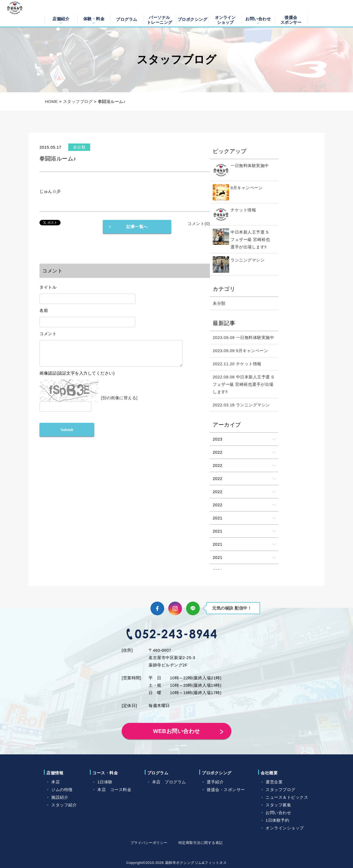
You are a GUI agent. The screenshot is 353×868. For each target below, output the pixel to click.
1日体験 (105, 782)
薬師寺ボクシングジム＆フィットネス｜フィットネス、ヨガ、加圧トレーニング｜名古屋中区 (21, 13)
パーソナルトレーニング (160, 19)
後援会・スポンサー (226, 790)
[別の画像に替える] (119, 402)
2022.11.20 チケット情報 (237, 364)
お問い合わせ (258, 19)
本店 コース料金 (114, 790)
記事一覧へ (137, 227)
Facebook (157, 608)
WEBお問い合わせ (176, 731)
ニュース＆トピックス (287, 797)
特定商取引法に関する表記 (201, 843)
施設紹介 (60, 797)
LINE (193, 608)
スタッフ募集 (278, 805)
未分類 (219, 303)
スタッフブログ (78, 101)
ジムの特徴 (62, 790)
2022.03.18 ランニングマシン (241, 405)
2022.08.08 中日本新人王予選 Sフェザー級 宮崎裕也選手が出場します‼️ (243, 384)
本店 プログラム (169, 782)
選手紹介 (215, 782)
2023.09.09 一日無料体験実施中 (243, 337)
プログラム (127, 19)
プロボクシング (193, 19)
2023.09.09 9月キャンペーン (240, 351)
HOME (51, 101)
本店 (55, 782)
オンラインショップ (225, 19)
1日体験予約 (277, 820)
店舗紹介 (61, 19)
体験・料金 (94, 19)
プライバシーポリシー (149, 843)
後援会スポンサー (291, 19)
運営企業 (274, 782)
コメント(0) (199, 224)
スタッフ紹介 (64, 805)
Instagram (175, 608)
